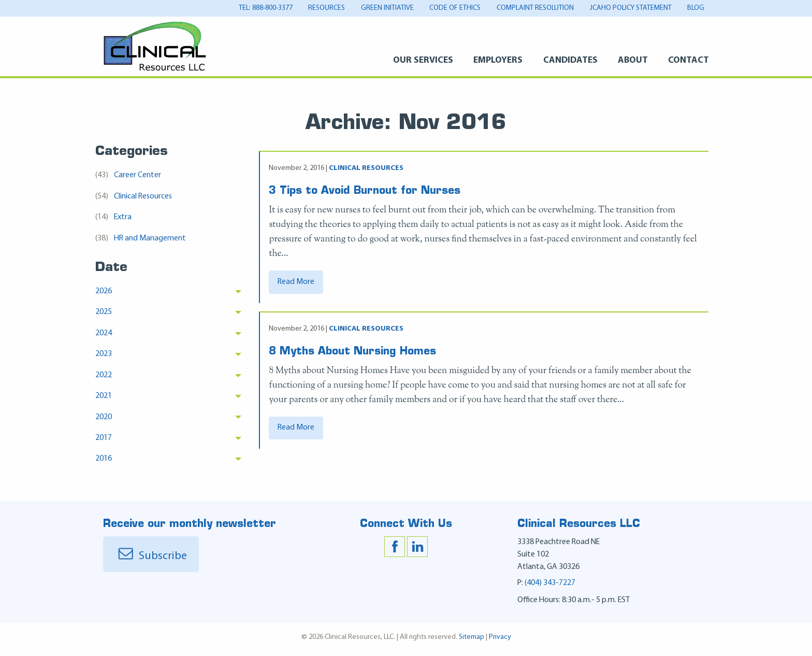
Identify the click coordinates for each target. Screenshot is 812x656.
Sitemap (472, 642)
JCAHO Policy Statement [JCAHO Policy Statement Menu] (631, 8)
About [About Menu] (633, 60)
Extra (113, 217)
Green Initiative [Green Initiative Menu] (387, 8)
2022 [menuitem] (104, 375)
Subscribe (151, 561)
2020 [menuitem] (104, 417)
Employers (498, 60)
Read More (296, 286)
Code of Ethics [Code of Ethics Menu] (455, 8)
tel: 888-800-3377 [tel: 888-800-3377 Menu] (266, 8)
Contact (688, 60)
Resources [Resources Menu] (327, 8)
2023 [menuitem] (104, 354)
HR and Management (141, 239)
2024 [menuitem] (104, 333)
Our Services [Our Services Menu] (423, 60)
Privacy (500, 642)
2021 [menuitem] (104, 396)
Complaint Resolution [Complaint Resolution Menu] (535, 8)
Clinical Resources (134, 197)
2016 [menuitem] (104, 459)
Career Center (128, 175)
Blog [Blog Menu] (696, 8)
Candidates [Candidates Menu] (570, 60)
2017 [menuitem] (104, 438)
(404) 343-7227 (550, 588)
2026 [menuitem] (104, 291)
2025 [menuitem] (104, 312)
